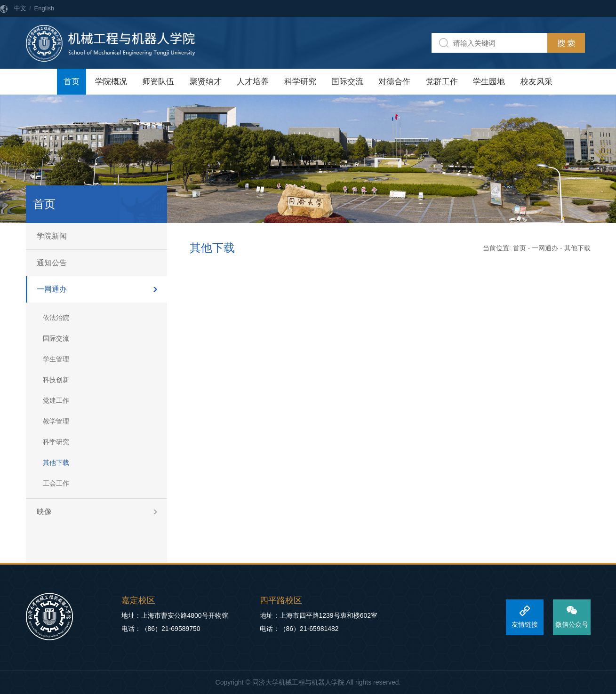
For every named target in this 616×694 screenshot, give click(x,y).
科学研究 (300, 82)
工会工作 (56, 483)
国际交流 (347, 82)
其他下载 (56, 463)
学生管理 (56, 359)
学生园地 (489, 82)
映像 (44, 512)
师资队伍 (158, 82)
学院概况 (111, 82)
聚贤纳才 (206, 82)
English (44, 8)
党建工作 (56, 400)
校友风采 (536, 82)
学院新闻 (52, 236)
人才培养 (253, 82)
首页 (72, 82)
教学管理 (56, 421)
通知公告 (52, 263)
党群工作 (442, 82)
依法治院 (56, 318)
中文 (20, 8)
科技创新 (56, 380)
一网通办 (52, 289)
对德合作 (394, 82)
